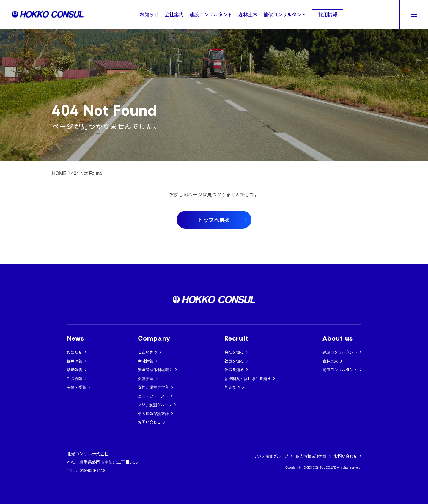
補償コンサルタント (285, 14)
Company (154, 338)
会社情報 (146, 361)
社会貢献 (75, 378)
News (75, 338)
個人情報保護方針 (153, 414)
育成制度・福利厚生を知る (248, 378)
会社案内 (174, 14)
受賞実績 (146, 378)
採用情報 (328, 14)
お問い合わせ (150, 422)
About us (338, 338)
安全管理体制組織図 (155, 370)
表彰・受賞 (77, 387)
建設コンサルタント (211, 14)
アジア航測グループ (155, 405)
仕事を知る (234, 370)
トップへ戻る (214, 220)
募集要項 (232, 387)
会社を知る (234, 352)
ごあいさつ (148, 352)
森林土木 (248, 14)
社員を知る (234, 361)
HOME (59, 173)
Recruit (236, 338)
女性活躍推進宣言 (153, 387)
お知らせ (149, 14)
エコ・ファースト (153, 396)
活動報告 (75, 370)
